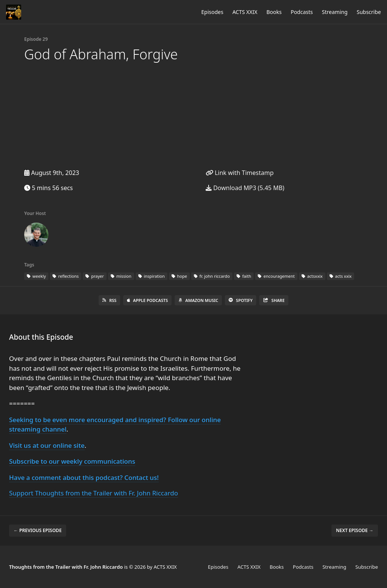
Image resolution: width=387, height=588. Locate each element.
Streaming (335, 12)
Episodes (212, 12)
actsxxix (312, 276)
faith (244, 276)
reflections (66, 276)
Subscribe (369, 12)
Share (274, 300)
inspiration (152, 276)
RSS (109, 300)
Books (274, 12)
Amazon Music (198, 300)
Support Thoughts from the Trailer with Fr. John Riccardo (94, 493)
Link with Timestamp (240, 173)
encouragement (276, 276)
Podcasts (302, 12)
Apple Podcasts (147, 300)
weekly (36, 276)
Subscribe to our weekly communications (72, 461)
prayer (94, 276)
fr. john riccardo (212, 276)
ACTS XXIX (245, 12)
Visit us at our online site (47, 445)
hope (179, 276)
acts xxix (341, 276)
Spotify (241, 300)
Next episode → (355, 530)
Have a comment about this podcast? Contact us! (84, 477)
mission (121, 276)
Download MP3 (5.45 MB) (245, 188)
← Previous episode (38, 530)
